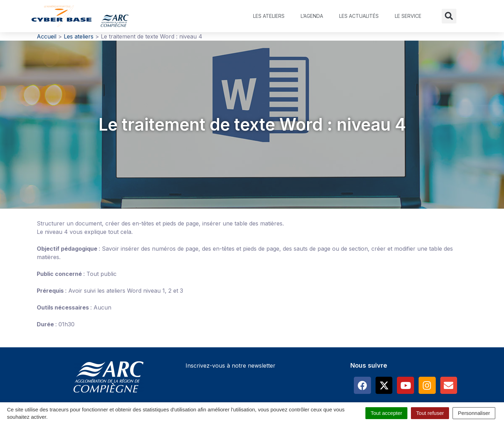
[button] (449, 16)
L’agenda (312, 16)
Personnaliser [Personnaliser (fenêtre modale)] (474, 413)
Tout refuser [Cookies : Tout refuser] (430, 413)
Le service (408, 16)
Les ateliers (269, 16)
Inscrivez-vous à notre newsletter (230, 366)
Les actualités (359, 16)
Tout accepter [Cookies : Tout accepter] (386, 413)
